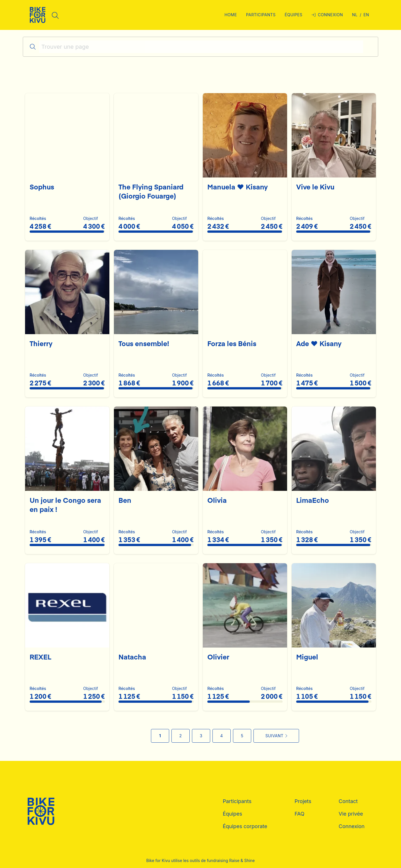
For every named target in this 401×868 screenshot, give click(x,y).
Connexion (352, 826)
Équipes (232, 814)
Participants (237, 801)
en (366, 15)
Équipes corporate (245, 826)
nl (355, 15)
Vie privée (351, 814)
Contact (348, 801)
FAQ (299, 814)
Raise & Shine (242, 860)
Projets (303, 801)
